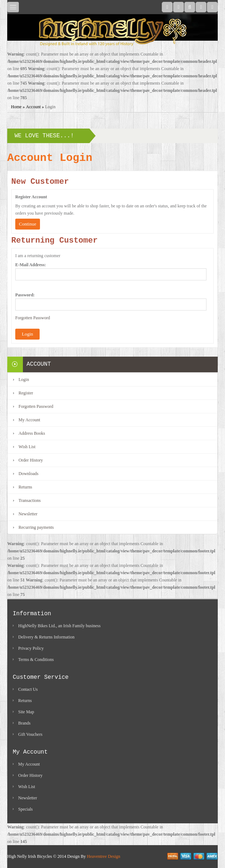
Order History (31, 460)
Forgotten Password (33, 318)
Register (26, 393)
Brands (24, 723)
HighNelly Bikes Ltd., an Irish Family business (59, 626)
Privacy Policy (31, 648)
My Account (29, 420)
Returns (25, 487)
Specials (25, 809)
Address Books (32, 433)
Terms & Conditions (36, 660)
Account (33, 107)
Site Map (26, 712)
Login (50, 107)
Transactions (30, 500)
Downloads (29, 474)
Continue (28, 224)
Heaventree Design (104, 856)
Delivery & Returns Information (46, 637)
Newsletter (28, 514)
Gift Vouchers (30, 734)
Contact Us (28, 689)
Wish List (27, 447)
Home (16, 107)
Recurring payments (36, 527)
